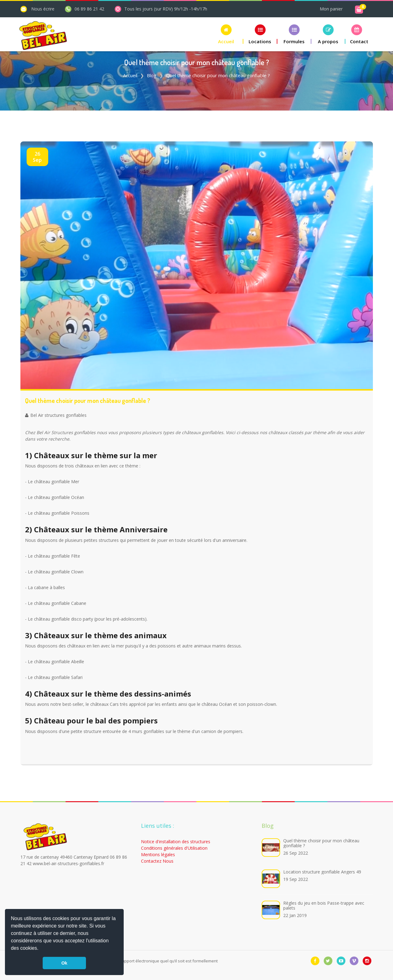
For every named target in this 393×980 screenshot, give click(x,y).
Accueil (130, 75)
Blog (152, 75)
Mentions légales (158, 854)
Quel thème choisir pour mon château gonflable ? (321, 843)
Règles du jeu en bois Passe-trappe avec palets (324, 905)
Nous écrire (43, 9)
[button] (41, 949)
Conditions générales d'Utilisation (174, 848)
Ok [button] (64, 963)
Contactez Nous (157, 861)
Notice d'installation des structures (176, 842)
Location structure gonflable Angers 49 (322, 872)
